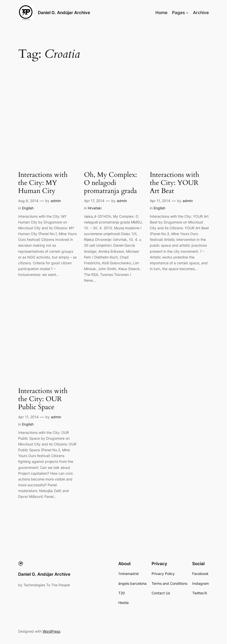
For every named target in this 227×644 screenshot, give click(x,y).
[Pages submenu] (187, 13)
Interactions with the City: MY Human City (43, 183)
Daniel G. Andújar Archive (64, 12)
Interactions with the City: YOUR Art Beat (175, 183)
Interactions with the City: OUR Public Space (43, 399)
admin (56, 201)
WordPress (51, 631)
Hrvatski (95, 208)
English (28, 208)
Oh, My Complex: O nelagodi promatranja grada (110, 183)
